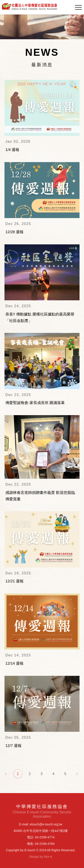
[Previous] (6, 774)
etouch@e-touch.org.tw (46, 824)
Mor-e (48, 857)
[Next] (77, 774)
